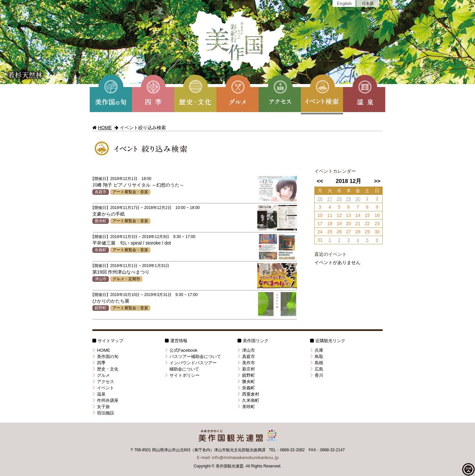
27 (330, 199)
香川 (317, 375)
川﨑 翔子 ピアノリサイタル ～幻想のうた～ (138, 185)
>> (377, 181)
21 (358, 223)
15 (367, 215)
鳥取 (317, 357)
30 (358, 199)
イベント (103, 388)
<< (320, 181)
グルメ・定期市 (126, 279)
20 (349, 223)
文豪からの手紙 (109, 214)
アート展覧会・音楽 (130, 192)
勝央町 (101, 221)
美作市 (246, 363)
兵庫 (317, 350)
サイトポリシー (182, 375)
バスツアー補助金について (193, 357)
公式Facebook (181, 350)
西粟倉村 (248, 394)
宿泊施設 (103, 413)
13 (349, 215)
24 (320, 232)
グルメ (101, 375)
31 (320, 240)
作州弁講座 (105, 400)
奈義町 (101, 250)
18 (330, 223)
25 (330, 232)
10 (320, 215)
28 (339, 199)
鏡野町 (101, 308)
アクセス (103, 382)
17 (320, 223)
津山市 (101, 279)
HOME (105, 128)
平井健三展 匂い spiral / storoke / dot (132, 243)
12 (339, 215)
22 (367, 223)
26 (320, 199)
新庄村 (246, 369)
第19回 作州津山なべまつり (121, 272)
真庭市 (101, 192)
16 (377, 215)
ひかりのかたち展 (111, 301)
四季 (99, 363)
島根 (317, 363)
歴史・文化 (105, 369)
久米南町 (248, 400)
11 (330, 215)
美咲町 (246, 407)
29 (349, 199)
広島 (317, 369)
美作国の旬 (105, 357)
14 (358, 215)
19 (339, 223)
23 (377, 223)
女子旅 (101, 407)
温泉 (99, 394)
